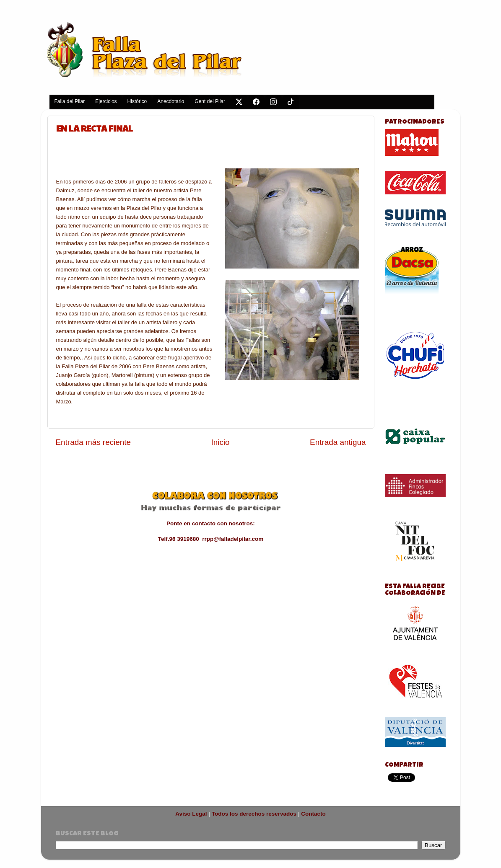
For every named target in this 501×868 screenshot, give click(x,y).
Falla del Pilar (70, 101)
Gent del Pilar (210, 101)
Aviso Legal (191, 814)
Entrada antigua (338, 442)
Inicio (221, 442)
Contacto (313, 814)
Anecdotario (171, 101)
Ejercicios (106, 101)
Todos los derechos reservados (254, 814)
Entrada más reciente (93, 442)
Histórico (137, 101)
